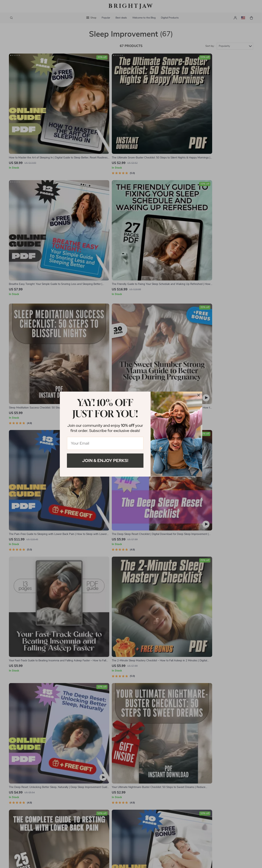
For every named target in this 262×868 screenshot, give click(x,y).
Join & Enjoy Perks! (105, 460)
